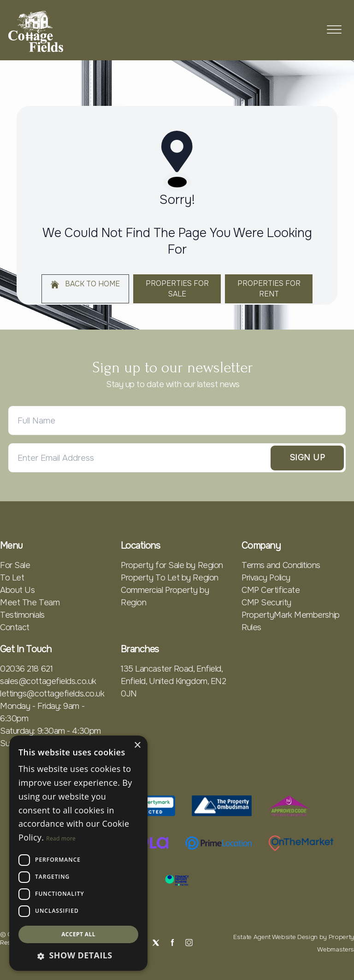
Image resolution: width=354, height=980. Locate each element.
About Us (17, 590)
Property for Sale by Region (172, 565)
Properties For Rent (269, 289)
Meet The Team (30, 603)
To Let (12, 578)
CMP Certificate (271, 590)
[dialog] (78, 853)
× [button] (137, 745)
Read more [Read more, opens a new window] (61, 838)
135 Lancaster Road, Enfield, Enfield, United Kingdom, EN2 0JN (173, 681)
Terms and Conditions (281, 565)
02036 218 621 (26, 669)
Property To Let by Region (170, 578)
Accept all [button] (78, 934)
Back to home (85, 284)
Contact (15, 627)
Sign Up (307, 458)
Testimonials (22, 615)
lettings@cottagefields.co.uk (52, 694)
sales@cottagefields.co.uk (48, 681)
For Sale (15, 565)
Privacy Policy (266, 578)
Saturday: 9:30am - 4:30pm (50, 731)
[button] (78, 955)
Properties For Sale (177, 289)
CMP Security (266, 603)
